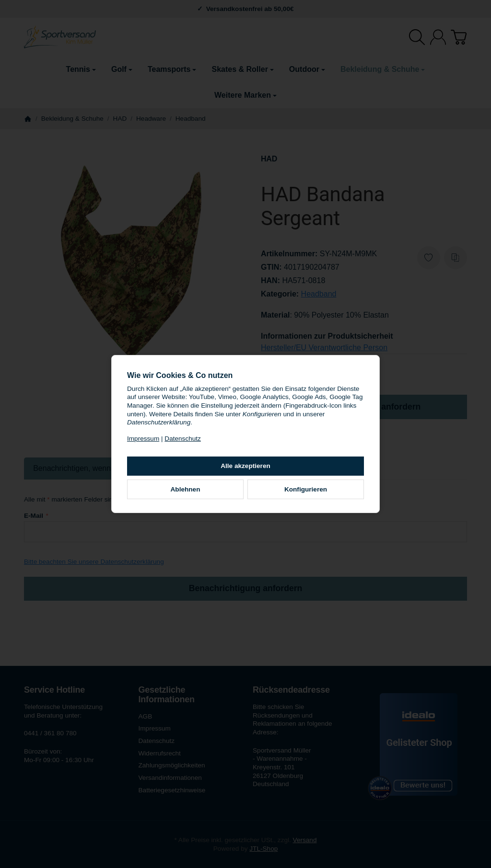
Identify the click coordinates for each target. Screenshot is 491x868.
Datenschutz (183, 439)
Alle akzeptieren (245, 466)
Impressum (143, 439)
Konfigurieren (306, 489)
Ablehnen (186, 489)
